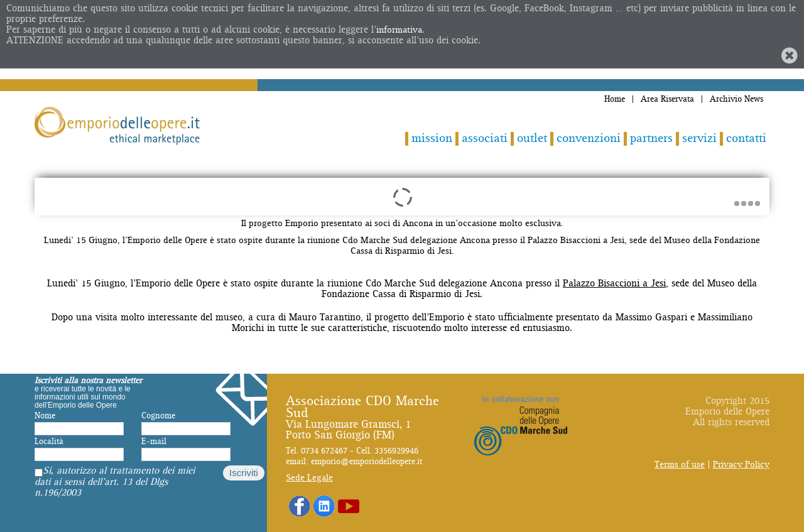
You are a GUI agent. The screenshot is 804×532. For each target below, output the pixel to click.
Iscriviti (244, 473)
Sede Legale (309, 478)
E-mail (154, 442)
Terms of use (680, 464)
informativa (399, 30)
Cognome (158, 416)
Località (49, 442)
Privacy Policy (741, 464)
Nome (45, 416)
